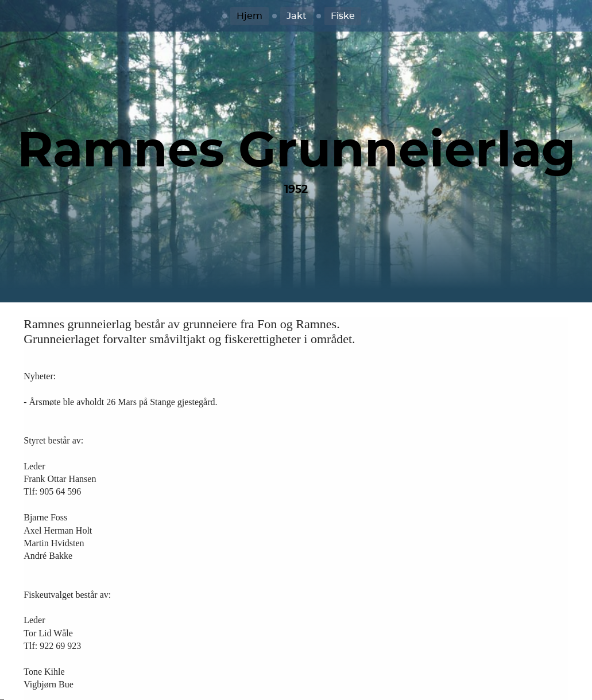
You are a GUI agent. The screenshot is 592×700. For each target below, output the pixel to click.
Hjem (249, 16)
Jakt (297, 16)
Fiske (343, 16)
